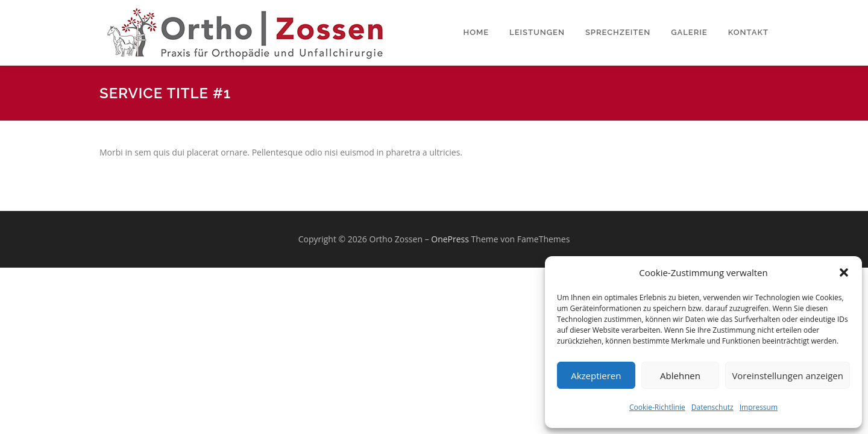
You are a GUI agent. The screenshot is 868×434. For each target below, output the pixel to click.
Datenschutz (712, 407)
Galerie (689, 32)
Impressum (759, 407)
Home (476, 32)
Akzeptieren (596, 376)
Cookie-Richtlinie (657, 407)
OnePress (450, 239)
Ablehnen (680, 376)
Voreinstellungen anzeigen (788, 376)
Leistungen (537, 32)
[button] (844, 272)
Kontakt (748, 32)
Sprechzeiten (618, 32)
